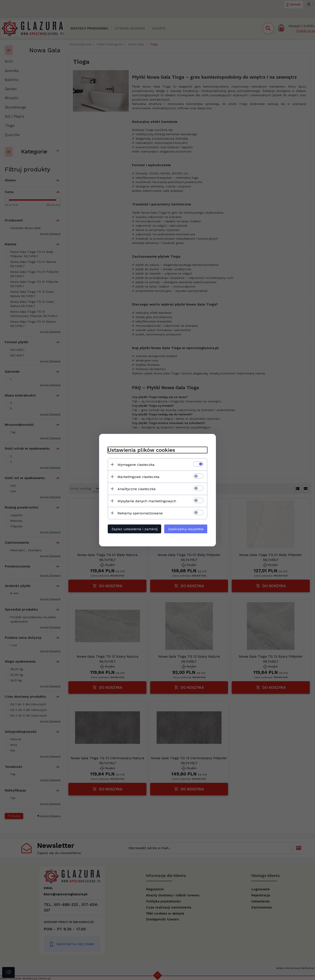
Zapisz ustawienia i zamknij (134, 529)
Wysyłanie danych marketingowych (147, 501)
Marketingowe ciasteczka (138, 477)
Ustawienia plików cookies (141, 450)
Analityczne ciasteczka (137, 489)
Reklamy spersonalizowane (140, 513)
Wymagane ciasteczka (136, 464)
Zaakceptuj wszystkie (186, 529)
